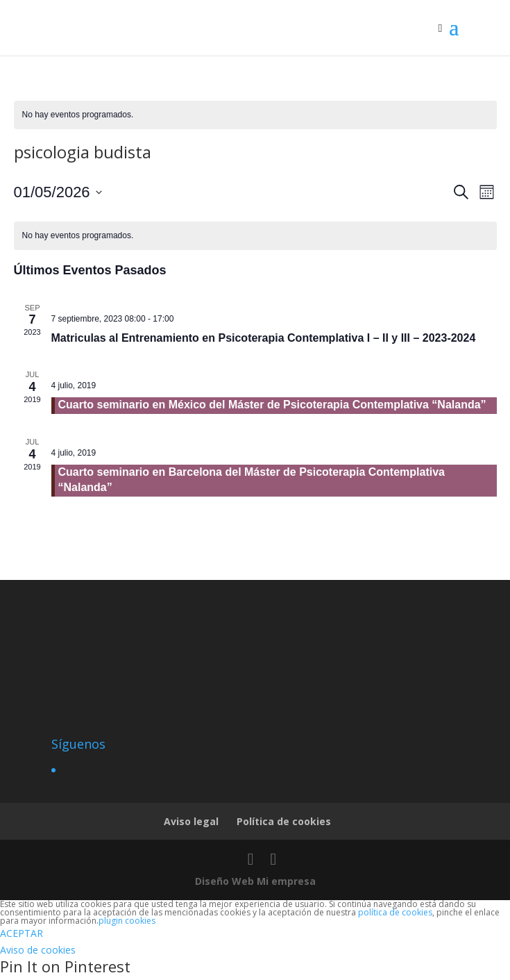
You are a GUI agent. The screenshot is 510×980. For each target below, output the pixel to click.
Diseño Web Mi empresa (255, 881)
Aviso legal (191, 821)
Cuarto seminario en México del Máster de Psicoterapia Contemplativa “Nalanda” (272, 405)
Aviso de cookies (38, 950)
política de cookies (395, 912)
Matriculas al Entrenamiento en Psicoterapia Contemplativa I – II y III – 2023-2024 (264, 338)
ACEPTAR (22, 933)
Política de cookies (284, 821)
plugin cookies (127, 921)
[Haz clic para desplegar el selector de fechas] (58, 192)
